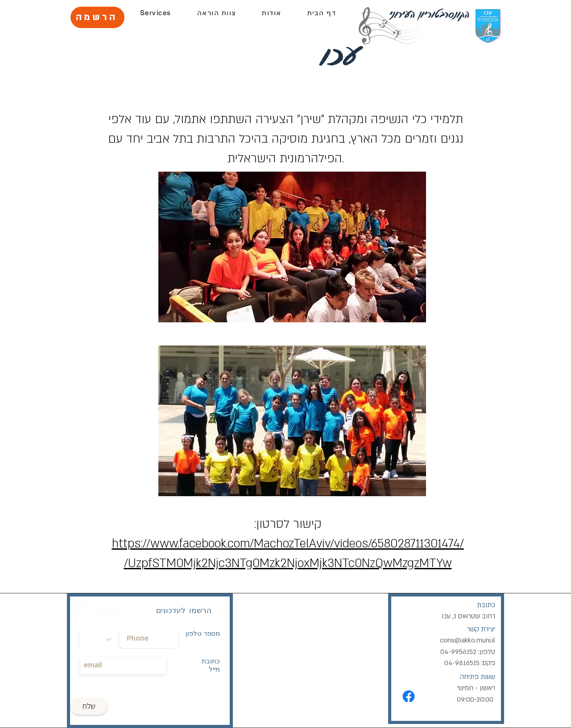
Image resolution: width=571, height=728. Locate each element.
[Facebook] (409, 696)
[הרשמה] (97, 17)
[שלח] (89, 706)
